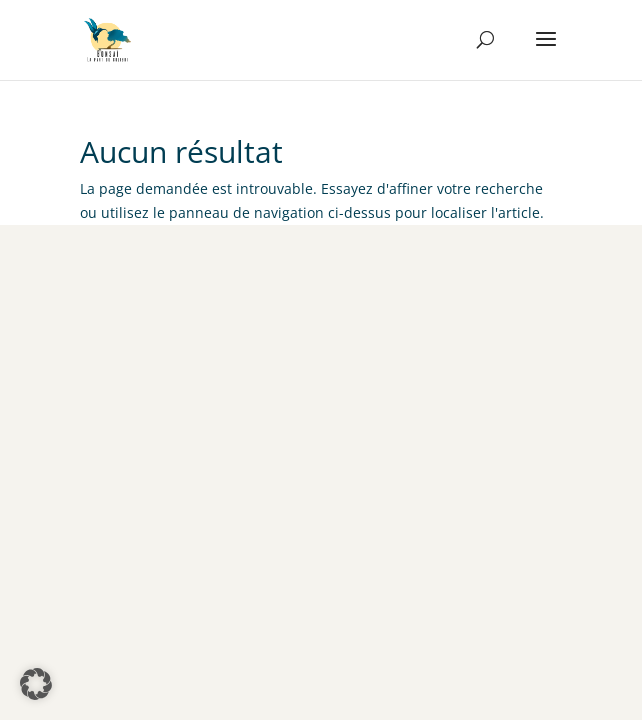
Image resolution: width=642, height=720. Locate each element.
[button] (36, 684)
